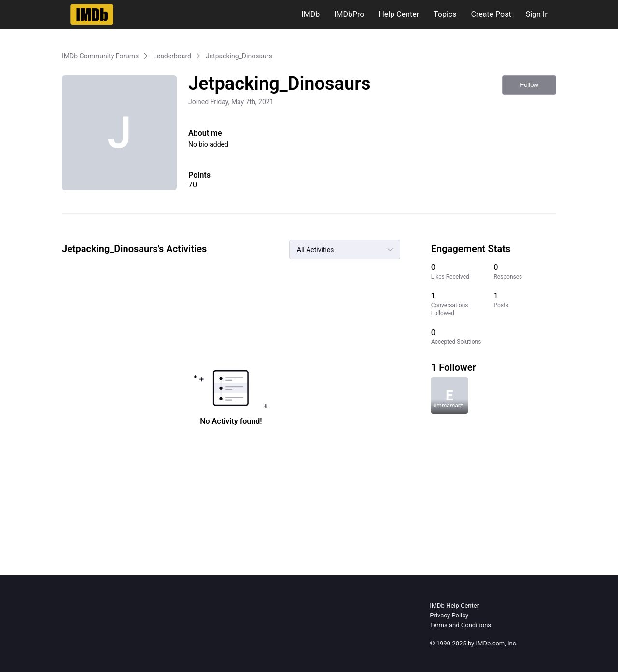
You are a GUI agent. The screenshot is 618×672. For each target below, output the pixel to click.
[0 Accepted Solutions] (463, 337)
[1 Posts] (525, 304)
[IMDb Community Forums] (92, 14)
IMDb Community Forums (100, 56)
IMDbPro (349, 14)
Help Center (399, 14)
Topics (445, 14)
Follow (529, 85)
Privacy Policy (449, 615)
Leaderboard (172, 56)
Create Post (491, 14)
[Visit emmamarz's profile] (449, 395)
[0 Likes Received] (463, 272)
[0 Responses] (525, 272)
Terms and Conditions (460, 625)
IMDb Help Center (454, 606)
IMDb (310, 14)
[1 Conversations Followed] (463, 304)
